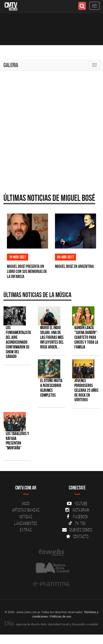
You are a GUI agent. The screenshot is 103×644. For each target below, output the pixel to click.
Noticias (26, 517)
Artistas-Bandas (26, 510)
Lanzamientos (26, 523)
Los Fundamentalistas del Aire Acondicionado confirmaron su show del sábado (19, 342)
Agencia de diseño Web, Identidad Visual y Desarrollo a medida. (51, 624)
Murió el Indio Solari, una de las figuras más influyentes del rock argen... (52, 337)
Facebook (77, 517)
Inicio (26, 503)
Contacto (77, 536)
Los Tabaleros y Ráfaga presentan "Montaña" (17, 441)
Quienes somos (77, 530)
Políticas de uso (61, 616)
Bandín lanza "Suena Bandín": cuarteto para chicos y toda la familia (86, 337)
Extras (26, 530)
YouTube (77, 503)
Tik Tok (77, 523)
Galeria (11, 65)
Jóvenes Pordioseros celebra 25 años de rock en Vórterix (86, 390)
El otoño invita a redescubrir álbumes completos (51, 388)
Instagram (77, 510)
